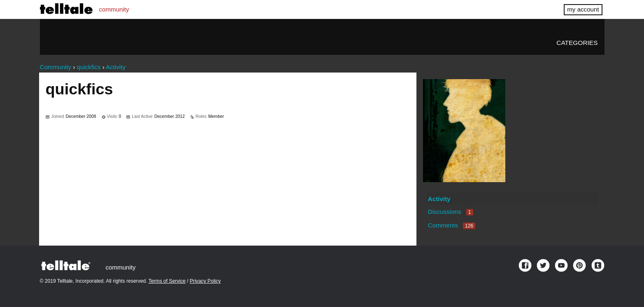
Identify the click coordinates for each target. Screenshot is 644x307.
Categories (577, 43)
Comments (452, 225)
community (114, 9)
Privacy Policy (205, 281)
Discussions (451, 212)
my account (583, 9)
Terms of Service (167, 281)
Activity (439, 199)
